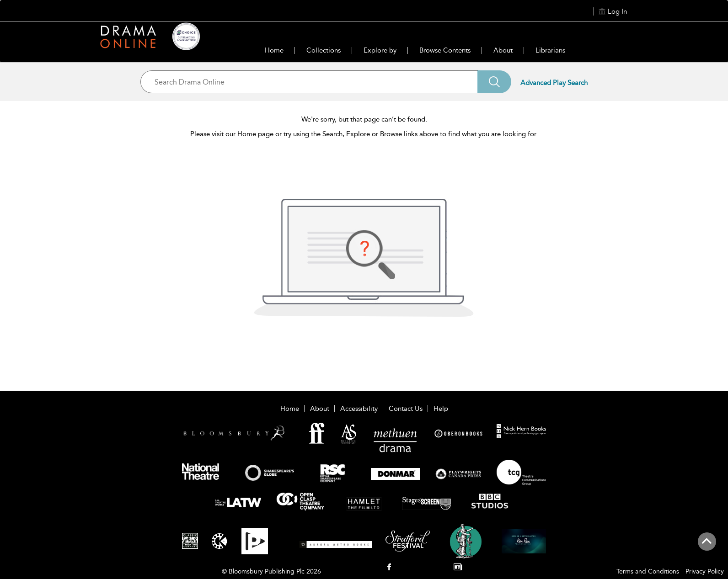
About (503, 50)
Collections (324, 50)
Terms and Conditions (648, 571)
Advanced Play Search (554, 83)
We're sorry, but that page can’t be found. (364, 119)
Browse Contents (445, 50)
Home (274, 50)
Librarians (550, 50)
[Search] (494, 82)
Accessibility (359, 409)
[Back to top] (707, 547)
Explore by (380, 50)
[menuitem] (389, 568)
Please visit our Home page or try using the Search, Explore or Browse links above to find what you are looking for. (364, 134)
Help (441, 409)
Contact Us (406, 409)
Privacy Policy (705, 571)
